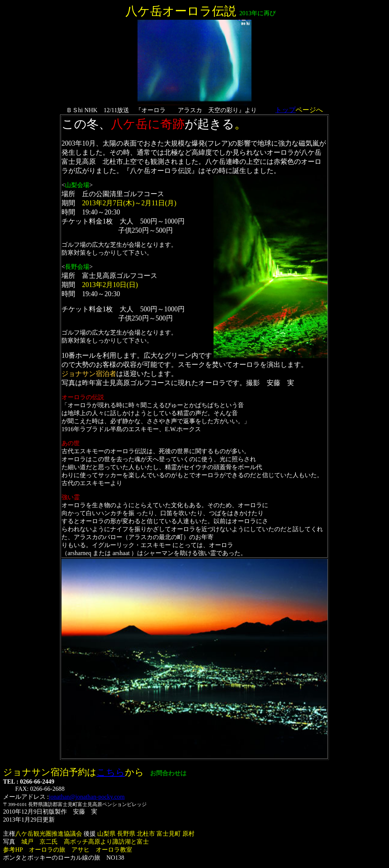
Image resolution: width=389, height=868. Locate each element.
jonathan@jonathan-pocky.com (87, 797)
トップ (285, 110)
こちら (111, 772)
